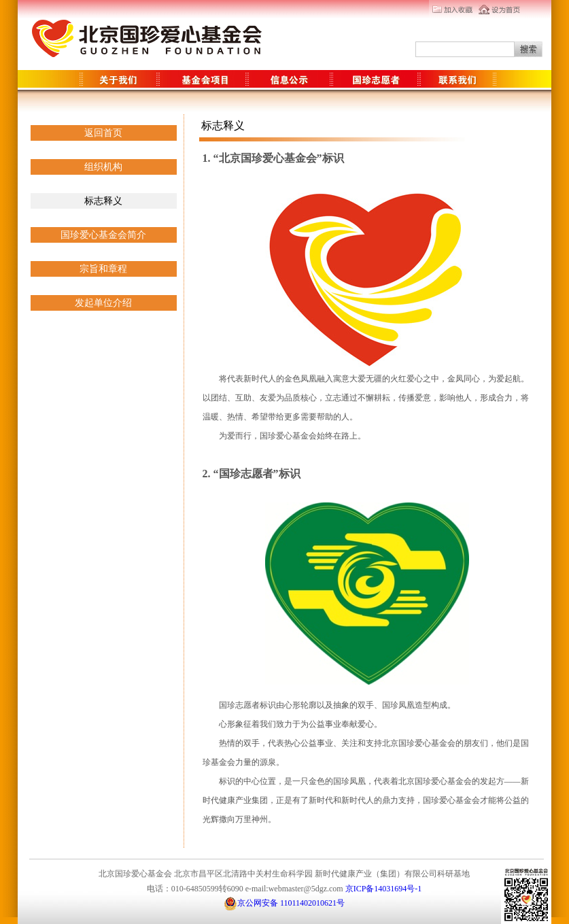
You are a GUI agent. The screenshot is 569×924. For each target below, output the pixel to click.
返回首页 (103, 133)
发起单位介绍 (103, 303)
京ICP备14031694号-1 (384, 889)
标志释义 (103, 201)
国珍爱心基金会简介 (103, 235)
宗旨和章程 (103, 269)
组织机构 (103, 167)
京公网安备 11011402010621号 (284, 903)
